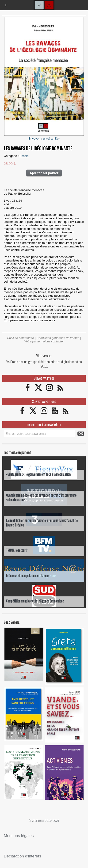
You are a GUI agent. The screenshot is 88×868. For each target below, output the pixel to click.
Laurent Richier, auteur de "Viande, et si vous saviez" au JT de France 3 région (42, 523)
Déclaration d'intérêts (22, 856)
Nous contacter (53, 341)
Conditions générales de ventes (58, 338)
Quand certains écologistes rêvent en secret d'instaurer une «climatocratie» (41, 497)
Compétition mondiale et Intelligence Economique (35, 601)
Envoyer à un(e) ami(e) (44, 138)
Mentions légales (19, 836)
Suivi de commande (21, 338)
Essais (24, 156)
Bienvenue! (44, 356)
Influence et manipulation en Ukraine (27, 576)
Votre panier (32, 341)
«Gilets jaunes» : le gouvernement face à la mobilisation (38, 474)
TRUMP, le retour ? (17, 550)
